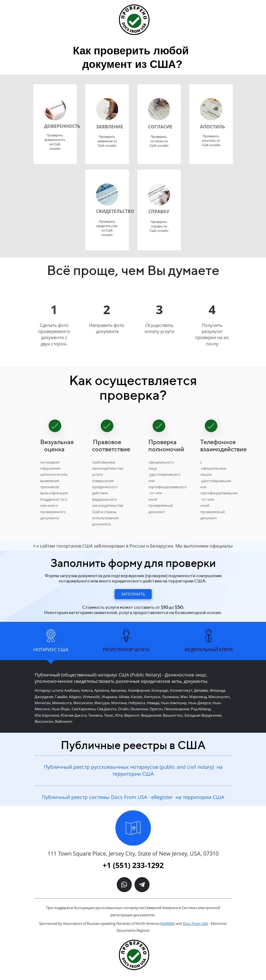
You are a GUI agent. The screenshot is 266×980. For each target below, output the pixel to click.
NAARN (168, 923)
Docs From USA (195, 923)
